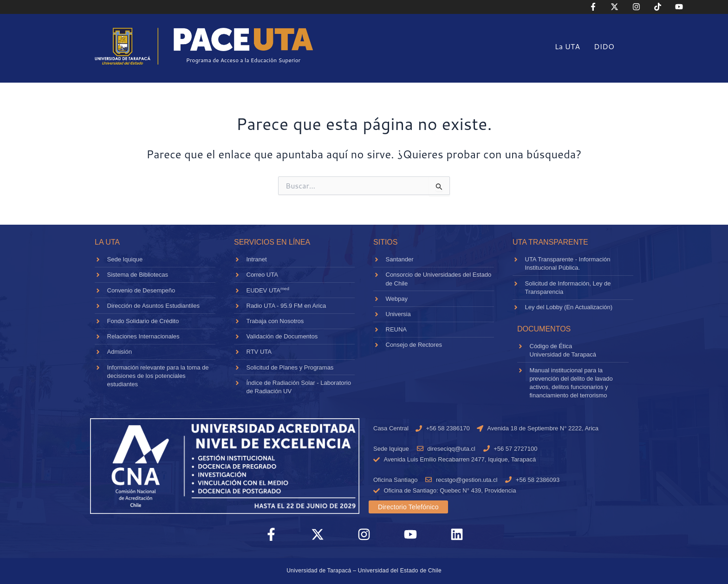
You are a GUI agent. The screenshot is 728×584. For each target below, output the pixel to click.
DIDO (604, 46)
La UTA (567, 46)
